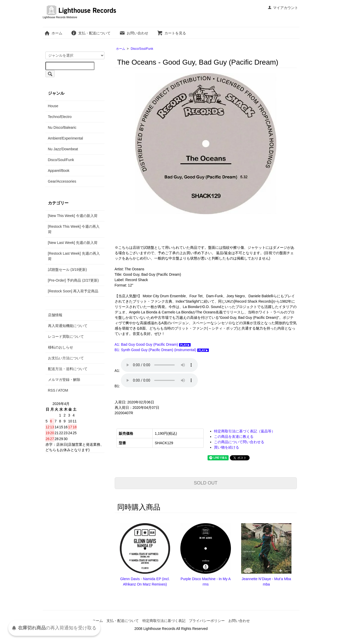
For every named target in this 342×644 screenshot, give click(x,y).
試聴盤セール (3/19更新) (67, 270)
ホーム (53, 33)
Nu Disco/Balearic (62, 127)
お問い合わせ (134, 33)
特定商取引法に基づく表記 (164, 621)
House (53, 106)
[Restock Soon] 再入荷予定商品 (73, 291)
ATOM (63, 390)
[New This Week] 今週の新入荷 (73, 216)
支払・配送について (91, 33)
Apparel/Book (59, 171)
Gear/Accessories (62, 181)
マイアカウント (283, 8)
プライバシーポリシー (207, 621)
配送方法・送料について (68, 369)
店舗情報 (55, 315)
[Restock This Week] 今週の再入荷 (74, 229)
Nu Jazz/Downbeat (63, 149)
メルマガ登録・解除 (64, 380)
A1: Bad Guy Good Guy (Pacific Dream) (153, 344)
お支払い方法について (66, 358)
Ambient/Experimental (66, 138)
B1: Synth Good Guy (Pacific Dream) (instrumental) (162, 350)
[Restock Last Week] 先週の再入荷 (74, 256)
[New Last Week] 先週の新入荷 (73, 243)
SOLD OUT (206, 483)
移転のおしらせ (61, 347)
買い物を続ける (227, 447)
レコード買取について (66, 336)
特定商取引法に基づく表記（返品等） (245, 431)
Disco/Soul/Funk (142, 49)
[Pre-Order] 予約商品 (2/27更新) (73, 280)
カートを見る (172, 33)
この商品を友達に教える (234, 437)
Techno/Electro (60, 117)
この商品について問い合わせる (239, 442)
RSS (52, 390)
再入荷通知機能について (68, 326)
